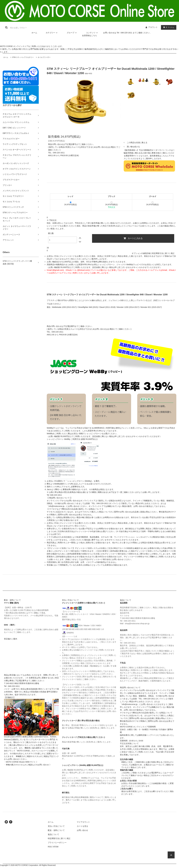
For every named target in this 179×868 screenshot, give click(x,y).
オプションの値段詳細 (141, 253)
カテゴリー (52, 33)
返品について (53, 834)
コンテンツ (92, 33)
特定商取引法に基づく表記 (163, 253)
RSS (50, 847)
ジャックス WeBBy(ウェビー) (129, 264)
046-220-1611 (59, 153)
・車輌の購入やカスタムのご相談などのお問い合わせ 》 (28, 765)
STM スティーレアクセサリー (23, 57)
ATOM (56, 847)
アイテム (168, 27)
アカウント (153, 27)
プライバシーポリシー (57, 843)
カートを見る (82, 826)
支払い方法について (56, 826)
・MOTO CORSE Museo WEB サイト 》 (21, 762)
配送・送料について (56, 830)
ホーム (34, 33)
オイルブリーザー (44, 57)
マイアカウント (83, 822)
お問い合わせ (82, 830)
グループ (72, 33)
